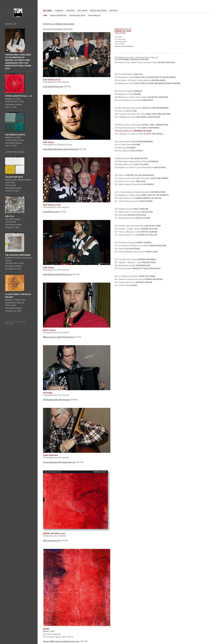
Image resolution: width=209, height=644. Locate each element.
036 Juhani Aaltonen (134, 142)
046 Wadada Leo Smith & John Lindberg (141, 97)
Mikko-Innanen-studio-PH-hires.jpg (58, 337)
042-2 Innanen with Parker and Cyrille (143, 114)
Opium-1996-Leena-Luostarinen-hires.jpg (61, 641)
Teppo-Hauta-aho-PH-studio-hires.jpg (59, 462)
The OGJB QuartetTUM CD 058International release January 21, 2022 (13, 222)
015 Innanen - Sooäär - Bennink (136, 229)
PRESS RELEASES (98, 11)
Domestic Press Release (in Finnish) (58, 29)
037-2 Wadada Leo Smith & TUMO (139, 134)
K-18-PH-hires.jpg (51, 212)
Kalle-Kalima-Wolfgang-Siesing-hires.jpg (61, 149)
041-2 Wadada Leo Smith (137, 117)
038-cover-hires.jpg (51, 540)
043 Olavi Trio (126, 111)
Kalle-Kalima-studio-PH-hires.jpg (57, 274)
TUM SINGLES (94, 15)
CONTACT (114, 11)
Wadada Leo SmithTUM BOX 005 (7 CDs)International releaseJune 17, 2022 (18, 101)
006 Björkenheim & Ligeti (132, 265)
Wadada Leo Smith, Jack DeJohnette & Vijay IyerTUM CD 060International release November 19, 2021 (18, 302)
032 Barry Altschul (131, 158)
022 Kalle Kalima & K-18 (138, 198)
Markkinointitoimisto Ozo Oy (16, 322)
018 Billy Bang (130, 215)
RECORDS (48, 11)
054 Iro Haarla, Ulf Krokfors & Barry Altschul (140, 80)
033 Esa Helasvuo (129, 151)
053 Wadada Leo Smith (147, 83)
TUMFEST (59, 11)
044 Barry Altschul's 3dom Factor (141, 108)
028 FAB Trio (134, 175)
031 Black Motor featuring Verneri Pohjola (136, 161)
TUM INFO (70, 11)
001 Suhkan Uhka (126, 285)
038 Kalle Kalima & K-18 (133, 131)
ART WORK (82, 11)
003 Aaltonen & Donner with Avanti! (139, 279)
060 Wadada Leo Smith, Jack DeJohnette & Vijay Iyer (136, 58)
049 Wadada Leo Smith (128, 94)
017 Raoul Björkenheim (133, 218)
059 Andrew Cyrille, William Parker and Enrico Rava (145, 62)
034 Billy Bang (125, 148)
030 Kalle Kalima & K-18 (132, 164)
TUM (45, 15)
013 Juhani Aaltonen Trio (136, 235)
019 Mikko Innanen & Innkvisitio (134, 212)
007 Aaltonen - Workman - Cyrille (135, 262)
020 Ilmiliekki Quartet (131, 209)
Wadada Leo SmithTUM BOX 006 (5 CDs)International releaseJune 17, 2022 (15, 140)
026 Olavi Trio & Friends (130, 181)
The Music (118, 37)
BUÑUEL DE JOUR (123, 31)
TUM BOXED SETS (77, 15)
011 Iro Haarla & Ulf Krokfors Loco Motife (140, 246)
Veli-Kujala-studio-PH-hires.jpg (56, 400)
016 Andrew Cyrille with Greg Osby (138, 226)
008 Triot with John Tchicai (135, 259)
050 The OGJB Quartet (128, 91)
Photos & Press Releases (124, 46)
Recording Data (120, 41)
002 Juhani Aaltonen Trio (133, 282)
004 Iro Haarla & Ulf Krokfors (135, 276)
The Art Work (120, 44)
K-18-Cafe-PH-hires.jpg (53, 87)
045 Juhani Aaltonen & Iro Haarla (134, 100)
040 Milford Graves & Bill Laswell (141, 125)
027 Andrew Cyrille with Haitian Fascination (141, 178)
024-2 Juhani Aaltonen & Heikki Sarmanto (140, 192)
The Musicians (120, 39)
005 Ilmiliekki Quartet (138, 268)
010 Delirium (127, 249)
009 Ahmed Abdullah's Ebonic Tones (136, 252)
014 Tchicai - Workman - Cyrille (136, 232)
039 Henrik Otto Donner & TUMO (138, 128)
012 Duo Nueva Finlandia (133, 243)
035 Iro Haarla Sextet (127, 145)
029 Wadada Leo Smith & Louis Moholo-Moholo (140, 167)
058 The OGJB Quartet (129, 74)
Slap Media (9, 324)
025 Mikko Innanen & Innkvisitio (134, 184)
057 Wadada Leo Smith (145, 77)
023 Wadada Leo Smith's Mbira (142, 195)
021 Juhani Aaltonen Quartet (134, 201)
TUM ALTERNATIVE (58, 15)
